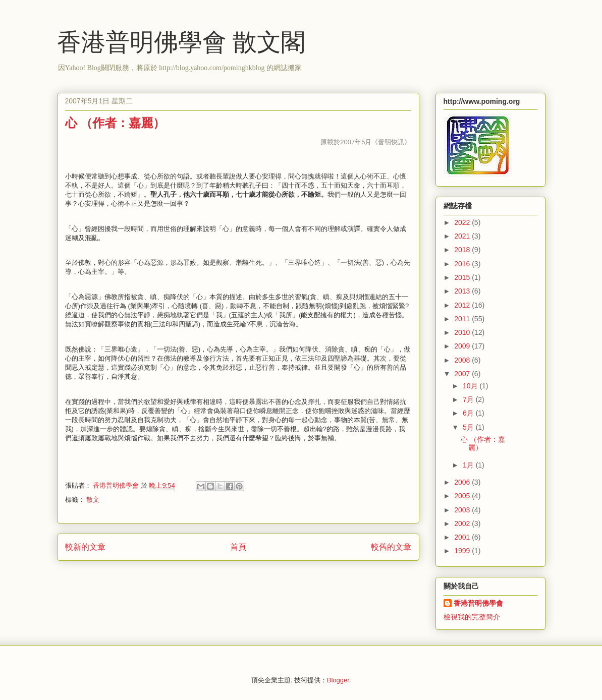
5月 (469, 427)
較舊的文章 (391, 547)
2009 (463, 346)
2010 (463, 332)
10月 (471, 386)
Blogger (338, 680)
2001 (463, 537)
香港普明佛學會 (478, 603)
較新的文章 (85, 547)
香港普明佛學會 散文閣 (181, 42)
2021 (463, 236)
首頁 (238, 547)
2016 (463, 264)
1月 (469, 465)
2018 (463, 250)
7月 (469, 399)
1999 (463, 551)
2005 (463, 496)
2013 (463, 291)
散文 (93, 500)
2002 (463, 523)
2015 (463, 277)
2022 (463, 222)
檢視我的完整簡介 (472, 617)
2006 (463, 482)
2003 (463, 510)
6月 (469, 413)
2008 (463, 360)
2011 (463, 319)
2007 (463, 374)
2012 (463, 305)
